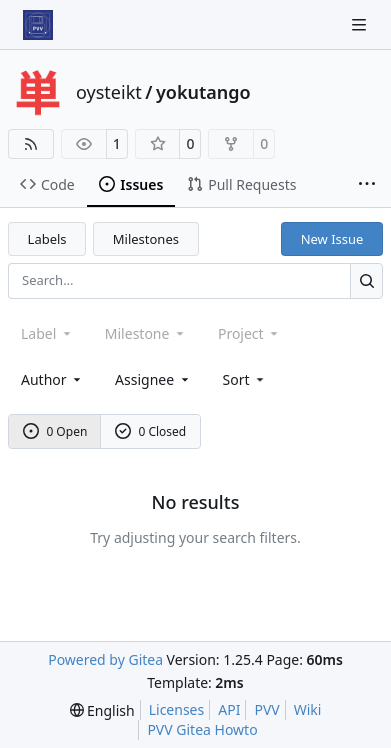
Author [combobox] (52, 379)
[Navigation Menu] (361, 24)
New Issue (332, 239)
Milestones (146, 239)
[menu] (245, 379)
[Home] (38, 25)
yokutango (203, 92)
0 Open (55, 431)
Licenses (177, 709)
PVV (266, 709)
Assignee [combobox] (153, 379)
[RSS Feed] (31, 144)
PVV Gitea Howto (202, 729)
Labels (47, 239)
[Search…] (366, 280)
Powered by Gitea (105, 659)
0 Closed (151, 431)
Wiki (308, 709)
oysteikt (109, 92)
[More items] (367, 185)
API (229, 709)
